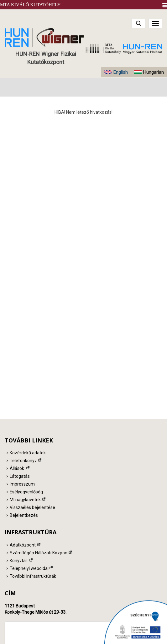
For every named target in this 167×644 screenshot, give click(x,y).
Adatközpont (23, 545)
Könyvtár (18, 561)
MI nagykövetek (25, 500)
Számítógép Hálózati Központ (39, 553)
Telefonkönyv (23, 461)
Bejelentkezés (24, 515)
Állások (17, 468)
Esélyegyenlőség (26, 492)
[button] (165, 5)
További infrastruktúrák (33, 576)
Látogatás (20, 476)
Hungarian (153, 72)
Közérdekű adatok (28, 453)
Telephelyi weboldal (29, 568)
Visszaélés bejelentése (32, 507)
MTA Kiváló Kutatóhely (30, 5)
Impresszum (22, 484)
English (120, 72)
